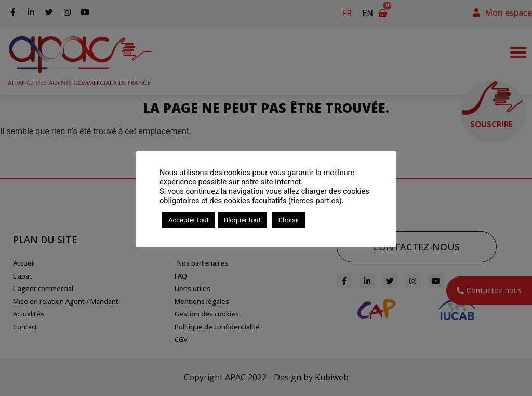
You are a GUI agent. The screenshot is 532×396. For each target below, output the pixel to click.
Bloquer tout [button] (242, 220)
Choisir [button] (289, 220)
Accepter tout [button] (189, 220)
